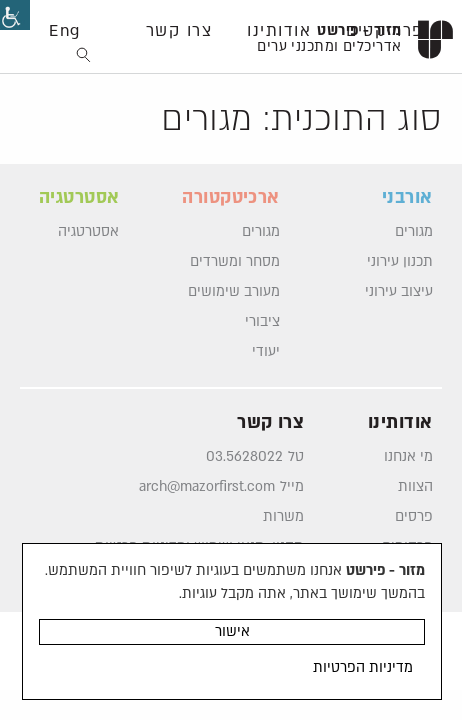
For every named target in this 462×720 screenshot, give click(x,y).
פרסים (414, 517)
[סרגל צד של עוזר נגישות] (15, 15)
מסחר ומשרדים (235, 262)
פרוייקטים (385, 31)
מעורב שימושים (234, 292)
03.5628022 (244, 457)
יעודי (266, 352)
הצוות (415, 487)
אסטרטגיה (88, 232)
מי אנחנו (408, 457)
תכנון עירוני (400, 262)
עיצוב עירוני (399, 292)
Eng (65, 31)
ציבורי (262, 322)
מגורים (414, 232)
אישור (232, 631)
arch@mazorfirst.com (207, 487)
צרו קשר (179, 31)
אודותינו (279, 31)
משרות (283, 517)
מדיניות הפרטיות (363, 667)
